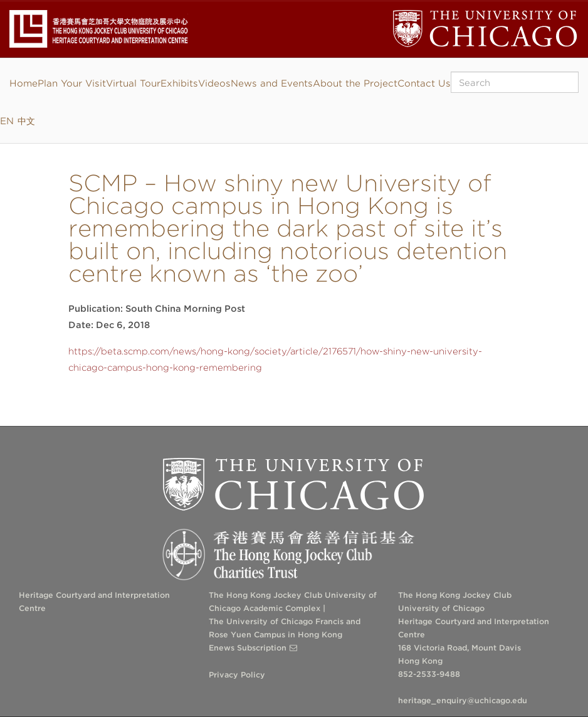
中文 (26, 121)
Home (24, 83)
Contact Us (424, 83)
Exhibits (179, 83)
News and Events (272, 83)
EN (7, 121)
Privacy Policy (237, 675)
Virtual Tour (133, 83)
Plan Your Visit (72, 83)
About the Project (355, 83)
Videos (214, 83)
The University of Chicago (294, 485)
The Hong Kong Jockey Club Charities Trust (294, 555)
